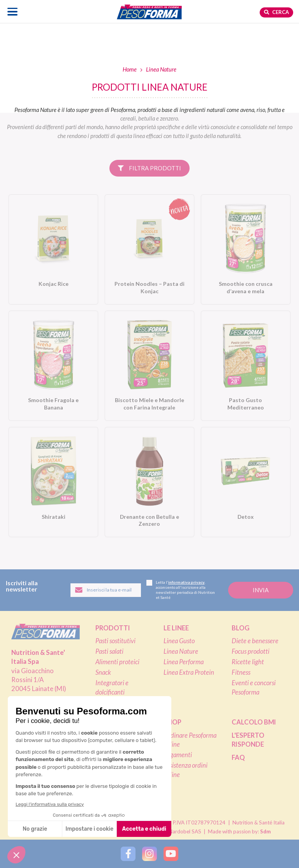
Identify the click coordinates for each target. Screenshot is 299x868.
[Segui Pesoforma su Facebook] (128, 854)
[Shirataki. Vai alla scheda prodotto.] (53, 482)
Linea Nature (181, 651)
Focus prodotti (251, 651)
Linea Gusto (179, 641)
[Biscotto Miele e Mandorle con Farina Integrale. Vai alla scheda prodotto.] (149, 366)
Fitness (241, 672)
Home (130, 69)
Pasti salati (109, 651)
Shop (172, 722)
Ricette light (248, 662)
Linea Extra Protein (189, 672)
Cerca (276, 12)
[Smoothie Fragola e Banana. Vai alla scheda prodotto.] (53, 366)
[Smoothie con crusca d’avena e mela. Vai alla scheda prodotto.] (246, 249)
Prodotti (113, 628)
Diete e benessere (255, 641)
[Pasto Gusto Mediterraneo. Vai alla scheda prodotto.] (246, 366)
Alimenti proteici (117, 662)
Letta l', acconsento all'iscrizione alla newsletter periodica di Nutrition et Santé (181, 590)
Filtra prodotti (149, 168)
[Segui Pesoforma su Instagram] (149, 854)
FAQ (238, 758)
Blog (241, 628)
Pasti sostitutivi (115, 641)
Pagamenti (178, 755)
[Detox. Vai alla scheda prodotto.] (246, 482)
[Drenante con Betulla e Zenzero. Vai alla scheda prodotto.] (149, 482)
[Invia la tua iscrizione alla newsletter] (261, 590)
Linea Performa (184, 662)
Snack (103, 672)
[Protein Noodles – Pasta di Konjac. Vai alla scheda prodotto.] (149, 249)
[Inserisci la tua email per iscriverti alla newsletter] (106, 590)
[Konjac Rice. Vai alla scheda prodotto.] (53, 249)
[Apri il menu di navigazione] (13, 11)
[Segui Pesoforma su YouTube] (171, 854)
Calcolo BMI (254, 722)
